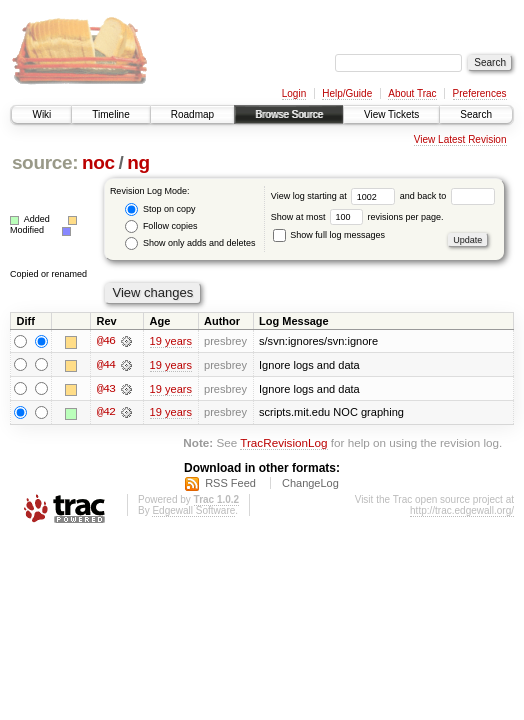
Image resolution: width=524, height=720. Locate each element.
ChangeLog (310, 484)
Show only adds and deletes (190, 243)
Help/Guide (347, 93)
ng (138, 162)
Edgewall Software (193, 511)
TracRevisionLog (283, 443)
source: (45, 162)
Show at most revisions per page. (357, 217)
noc (98, 162)
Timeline (110, 114)
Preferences (480, 93)
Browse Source (289, 114)
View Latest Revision (460, 139)
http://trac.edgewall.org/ (462, 511)
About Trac (412, 93)
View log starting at (335, 196)
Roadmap (192, 114)
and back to (447, 196)
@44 (106, 365)
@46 (106, 341)
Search (476, 114)
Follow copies (161, 226)
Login (294, 93)
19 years (171, 341)
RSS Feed (230, 484)
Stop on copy (160, 209)
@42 (106, 413)
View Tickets (391, 114)
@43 (106, 389)
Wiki (41, 114)
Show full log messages (329, 235)
